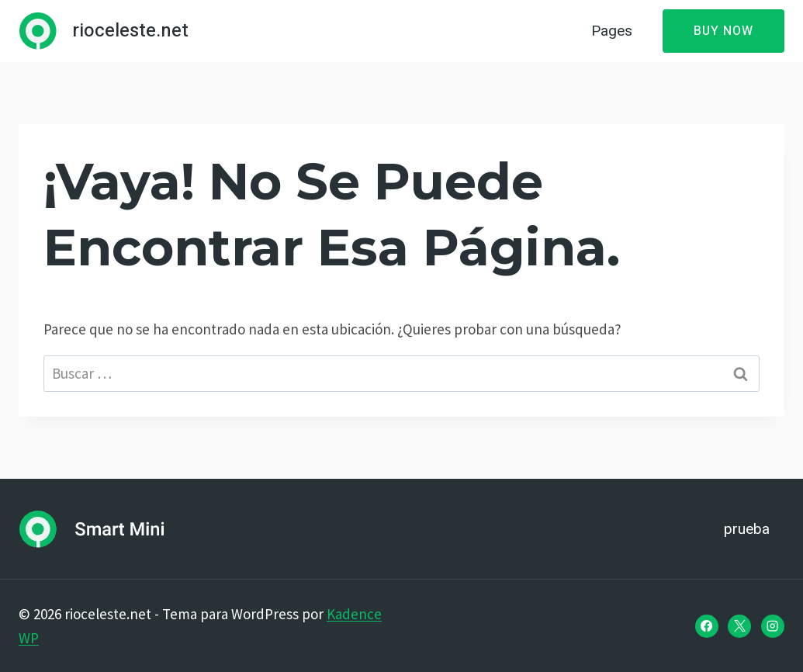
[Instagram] (773, 626)
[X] (739, 626)
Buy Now (723, 31)
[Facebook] (707, 626)
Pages (612, 31)
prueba (747, 529)
